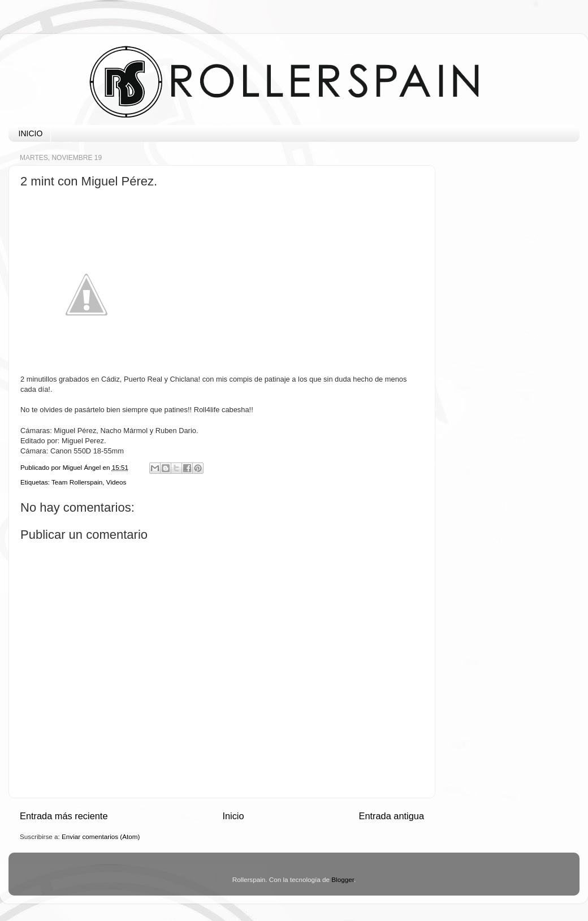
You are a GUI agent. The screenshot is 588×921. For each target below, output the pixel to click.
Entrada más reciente (64, 816)
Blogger (343, 879)
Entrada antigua (391, 816)
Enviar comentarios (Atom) (101, 836)
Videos (116, 482)
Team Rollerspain (77, 482)
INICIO (31, 133)
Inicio (233, 816)
